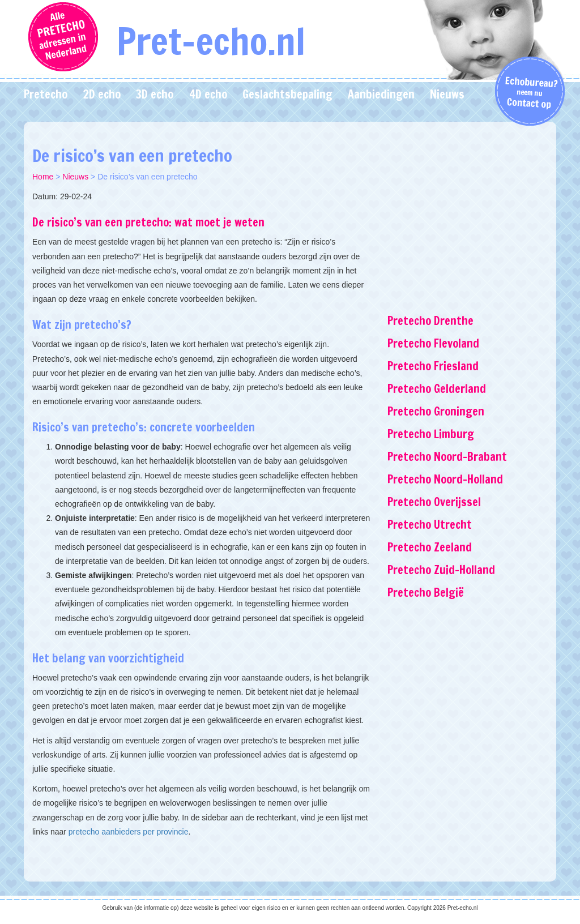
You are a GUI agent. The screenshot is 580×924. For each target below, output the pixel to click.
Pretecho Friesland (433, 366)
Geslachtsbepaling (287, 94)
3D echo (155, 94)
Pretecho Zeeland (430, 547)
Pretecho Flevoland (433, 343)
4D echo (208, 94)
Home (43, 177)
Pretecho (46, 94)
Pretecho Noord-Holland (445, 479)
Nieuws (447, 94)
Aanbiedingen (381, 94)
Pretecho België (426, 593)
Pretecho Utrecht (430, 525)
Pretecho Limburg (431, 434)
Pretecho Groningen (436, 411)
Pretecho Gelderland (437, 389)
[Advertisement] (468, 207)
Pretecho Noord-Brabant (447, 457)
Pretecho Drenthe (430, 321)
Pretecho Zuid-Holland (441, 570)
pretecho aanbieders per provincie (129, 832)
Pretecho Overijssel (434, 502)
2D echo (102, 94)
